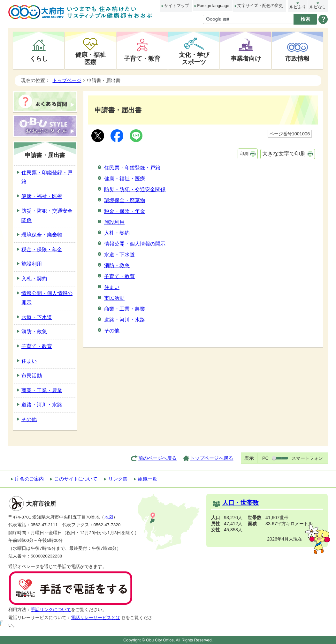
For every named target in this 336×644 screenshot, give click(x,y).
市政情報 (297, 58)
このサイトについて (76, 479)
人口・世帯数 (241, 503)
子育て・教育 (142, 58)
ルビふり (298, 7)
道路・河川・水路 (125, 320)
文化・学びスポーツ (194, 58)
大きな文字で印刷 (284, 154)
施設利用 (114, 222)
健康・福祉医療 (91, 58)
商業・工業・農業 (125, 309)
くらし (39, 58)
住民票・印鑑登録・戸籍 (132, 168)
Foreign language (213, 6)
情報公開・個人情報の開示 (135, 244)
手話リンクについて (51, 610)
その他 (112, 331)
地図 (109, 517)
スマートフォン (307, 458)
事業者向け (246, 58)
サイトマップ (177, 6)
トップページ (67, 80)
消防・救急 (117, 265)
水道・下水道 (119, 255)
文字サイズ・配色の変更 (260, 6)
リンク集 (118, 479)
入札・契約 (117, 233)
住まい (112, 287)
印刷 (244, 154)
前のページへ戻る (157, 458)
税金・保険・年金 (125, 211)
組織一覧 (148, 479)
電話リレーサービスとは (98, 618)
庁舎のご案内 (29, 479)
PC (265, 458)
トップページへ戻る (212, 458)
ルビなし (318, 7)
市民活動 (114, 298)
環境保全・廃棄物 (125, 200)
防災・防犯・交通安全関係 (135, 189)
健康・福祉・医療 (125, 179)
